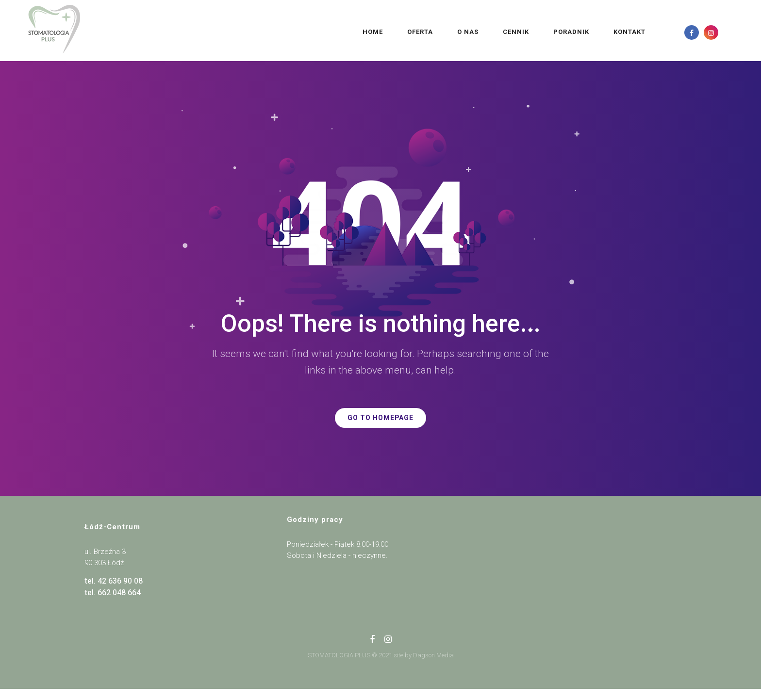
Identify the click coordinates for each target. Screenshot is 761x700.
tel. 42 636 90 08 (114, 581)
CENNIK (452, 32)
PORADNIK (508, 32)
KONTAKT (566, 32)
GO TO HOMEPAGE (380, 418)
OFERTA (356, 32)
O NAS (404, 32)
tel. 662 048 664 (113, 593)
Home (309, 32)
